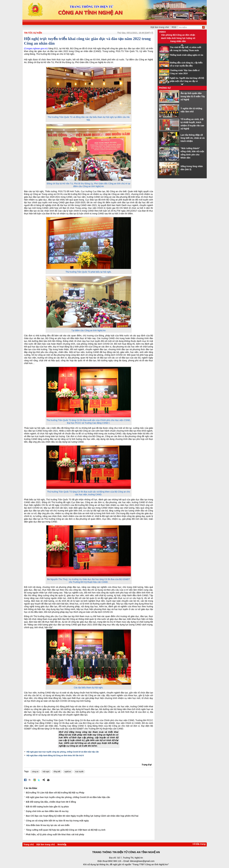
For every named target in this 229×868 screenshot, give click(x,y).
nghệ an (68, 772)
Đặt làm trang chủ (46, 844)
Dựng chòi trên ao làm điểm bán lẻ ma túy (47, 811)
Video (162, 32)
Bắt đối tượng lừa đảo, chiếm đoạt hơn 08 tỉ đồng (51, 802)
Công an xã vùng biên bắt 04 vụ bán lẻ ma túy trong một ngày (57, 821)
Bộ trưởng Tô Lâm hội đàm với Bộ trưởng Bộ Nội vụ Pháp (55, 793)
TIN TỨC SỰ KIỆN (33, 33)
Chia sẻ (44, 780)
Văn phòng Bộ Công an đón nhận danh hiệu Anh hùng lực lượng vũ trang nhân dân (178, 38)
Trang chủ (29, 844)
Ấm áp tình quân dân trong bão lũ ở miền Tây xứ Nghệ (193, 96)
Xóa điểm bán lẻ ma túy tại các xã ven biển (48, 825)
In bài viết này (48, 780)
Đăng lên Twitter (39, 780)
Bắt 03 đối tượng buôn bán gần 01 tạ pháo (47, 807)
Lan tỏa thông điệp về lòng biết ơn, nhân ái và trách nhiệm (193, 138)
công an (35, 772)
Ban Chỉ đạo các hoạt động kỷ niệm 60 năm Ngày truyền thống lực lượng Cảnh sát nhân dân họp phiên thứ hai (82, 816)
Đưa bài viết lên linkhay (30, 780)
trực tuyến (79, 772)
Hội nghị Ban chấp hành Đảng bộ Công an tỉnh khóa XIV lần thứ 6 (55, 756)
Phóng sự (165, 88)
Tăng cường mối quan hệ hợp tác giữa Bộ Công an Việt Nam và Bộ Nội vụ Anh (66, 830)
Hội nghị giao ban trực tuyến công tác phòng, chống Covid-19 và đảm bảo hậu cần (63, 752)
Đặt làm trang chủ (160, 27)
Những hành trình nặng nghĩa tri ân (187, 55)
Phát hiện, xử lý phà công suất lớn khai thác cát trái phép (55, 834)
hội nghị (46, 772)
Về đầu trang (199, 844)
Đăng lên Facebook (25, 780)
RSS (174, 27)
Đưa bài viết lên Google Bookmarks (34, 780)
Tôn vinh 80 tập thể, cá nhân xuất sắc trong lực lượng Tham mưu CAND (186, 50)
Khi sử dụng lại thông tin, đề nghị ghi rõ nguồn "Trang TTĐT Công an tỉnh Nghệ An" (126, 864)
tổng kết (57, 772)
